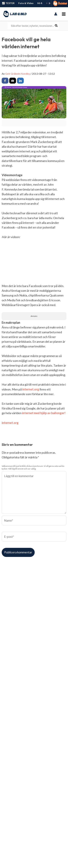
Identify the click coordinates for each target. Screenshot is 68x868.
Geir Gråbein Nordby (18, 74)
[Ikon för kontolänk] (56, 14)
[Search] (56, 26)
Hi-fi (40, 3)
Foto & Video (26, 3)
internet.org (31, 389)
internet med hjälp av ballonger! (44, 413)
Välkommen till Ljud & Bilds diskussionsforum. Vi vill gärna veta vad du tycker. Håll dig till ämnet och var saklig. (33, 467)
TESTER (8, 3)
